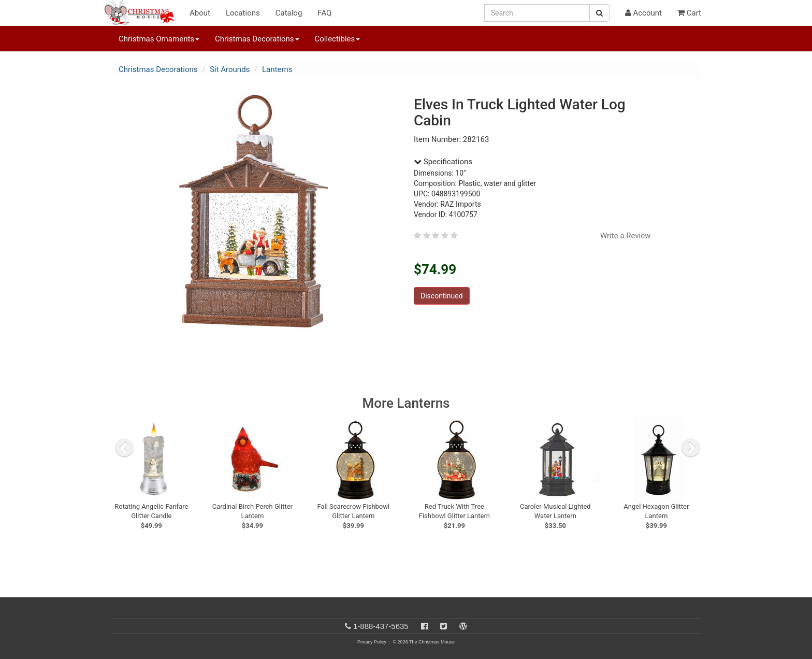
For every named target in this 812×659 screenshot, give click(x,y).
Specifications (443, 162)
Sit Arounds (230, 69)
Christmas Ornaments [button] (159, 39)
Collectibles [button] (338, 39)
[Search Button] (599, 13)
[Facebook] (424, 626)
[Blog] (463, 626)
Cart (689, 13)
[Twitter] (444, 626)
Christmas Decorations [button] (257, 39)
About (200, 13)
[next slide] (691, 448)
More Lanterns (406, 403)
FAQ (324, 13)
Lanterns (277, 69)
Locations (243, 13)
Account (643, 13)
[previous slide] (124, 448)
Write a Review (626, 236)
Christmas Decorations (158, 69)
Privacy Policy (372, 642)
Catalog (289, 13)
